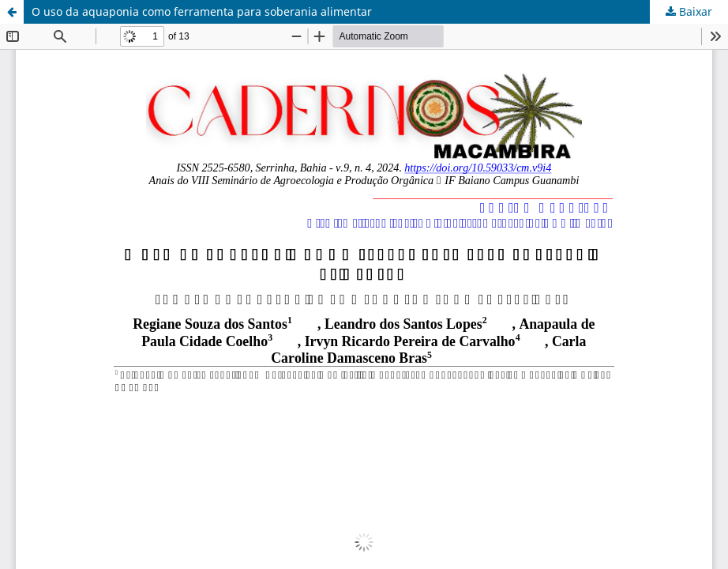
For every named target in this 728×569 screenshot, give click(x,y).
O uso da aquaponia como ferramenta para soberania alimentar (202, 11)
